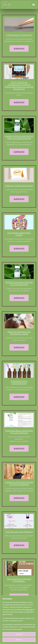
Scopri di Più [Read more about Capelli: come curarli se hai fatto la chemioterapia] (19, 152)
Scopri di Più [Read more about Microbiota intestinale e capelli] (19, 248)
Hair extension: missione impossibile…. (19, 580)
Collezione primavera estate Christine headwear (19, 483)
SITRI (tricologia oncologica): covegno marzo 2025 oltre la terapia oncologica (19, 85)
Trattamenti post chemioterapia (19, 382)
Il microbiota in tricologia (19, 35)
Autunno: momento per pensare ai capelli (19, 333)
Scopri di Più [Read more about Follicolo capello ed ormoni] (19, 199)
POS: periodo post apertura (19, 532)
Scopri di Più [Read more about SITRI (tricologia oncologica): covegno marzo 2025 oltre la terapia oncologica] (19, 102)
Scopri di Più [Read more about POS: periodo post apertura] (19, 545)
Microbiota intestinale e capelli (19, 234)
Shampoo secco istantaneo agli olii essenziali (19, 431)
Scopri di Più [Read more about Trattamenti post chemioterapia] (19, 397)
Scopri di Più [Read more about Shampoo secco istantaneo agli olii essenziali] (19, 448)
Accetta (19, 634)
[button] (34, 5)
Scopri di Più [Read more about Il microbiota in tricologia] (19, 48)
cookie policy (29, 610)
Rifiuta (19, 640)
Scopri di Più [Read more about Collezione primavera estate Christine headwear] (19, 498)
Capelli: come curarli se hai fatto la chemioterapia (19, 137)
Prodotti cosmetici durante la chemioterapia (19, 283)
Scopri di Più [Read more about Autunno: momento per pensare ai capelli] (19, 347)
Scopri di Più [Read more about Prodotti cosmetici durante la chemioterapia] (19, 298)
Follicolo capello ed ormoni (19, 185)
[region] (19, 620)
